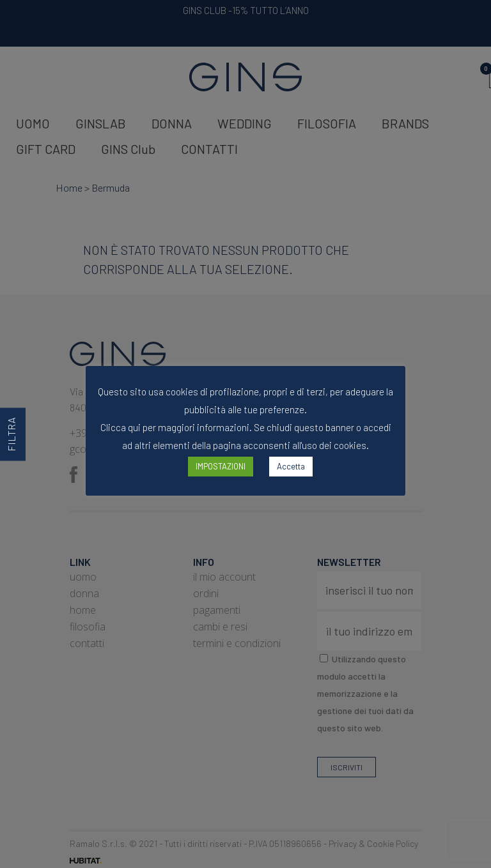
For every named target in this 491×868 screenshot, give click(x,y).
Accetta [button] (291, 466)
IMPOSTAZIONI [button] (221, 466)
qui (134, 427)
